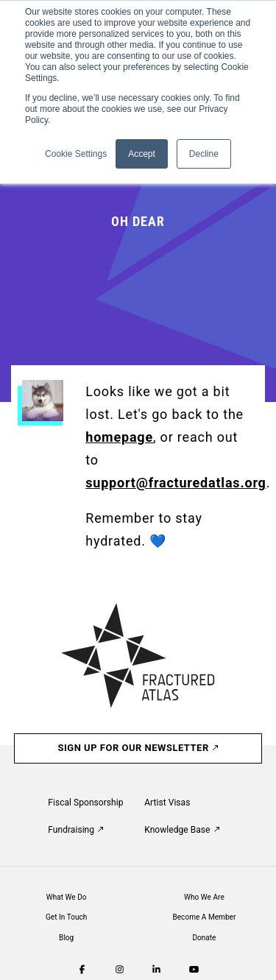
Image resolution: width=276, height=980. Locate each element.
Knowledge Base (181, 830)
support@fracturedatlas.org (176, 483)
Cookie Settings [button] (76, 154)
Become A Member (204, 917)
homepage (119, 437)
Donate (204, 938)
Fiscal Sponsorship (85, 803)
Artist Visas (167, 803)
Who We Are (204, 897)
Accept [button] (142, 154)
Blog (66, 938)
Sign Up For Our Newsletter (138, 748)
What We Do (67, 897)
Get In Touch (66, 917)
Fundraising (75, 830)
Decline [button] (204, 154)
